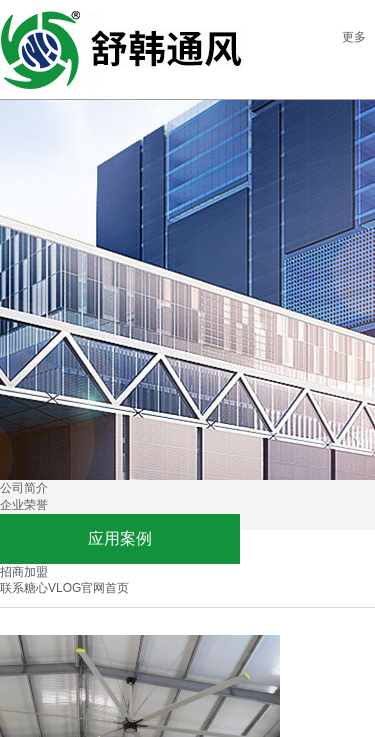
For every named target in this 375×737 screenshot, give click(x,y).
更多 (354, 37)
